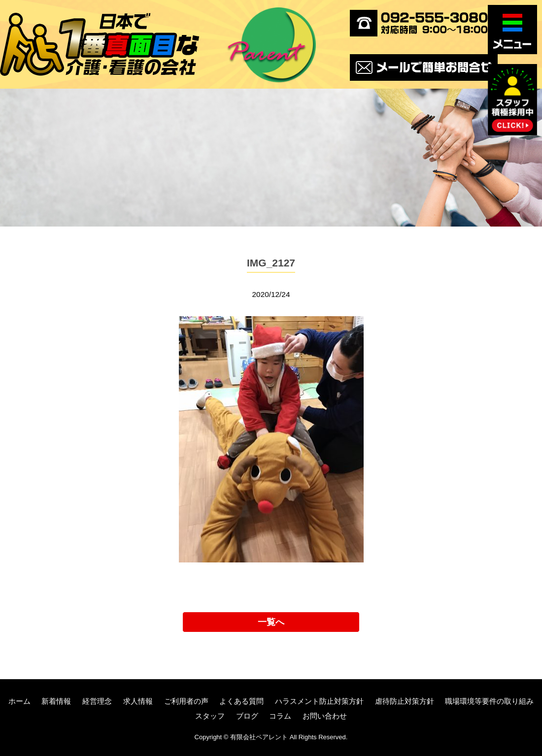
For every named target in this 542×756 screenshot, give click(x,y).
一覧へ (271, 622)
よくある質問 (241, 701)
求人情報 (138, 701)
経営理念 (97, 701)
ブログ (247, 716)
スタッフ (210, 716)
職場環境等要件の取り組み (489, 701)
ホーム (19, 701)
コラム (280, 716)
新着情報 (56, 701)
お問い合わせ (325, 716)
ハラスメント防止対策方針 (319, 701)
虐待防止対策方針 (405, 701)
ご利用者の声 (186, 701)
